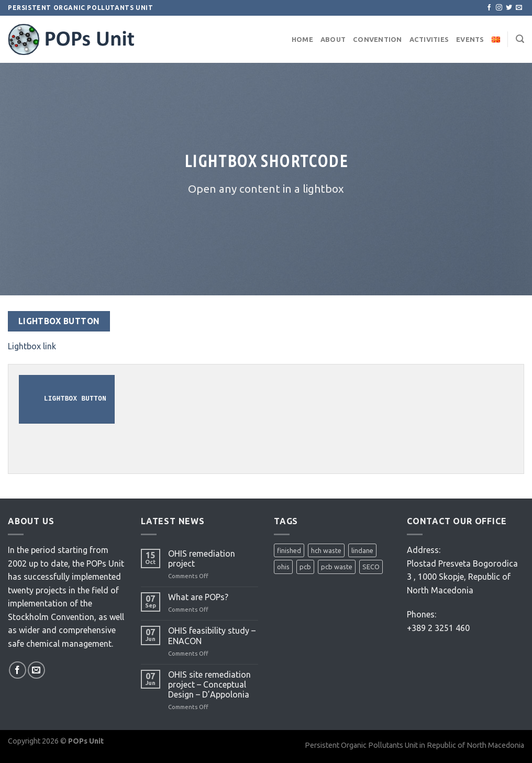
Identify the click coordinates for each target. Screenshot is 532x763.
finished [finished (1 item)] (289, 550)
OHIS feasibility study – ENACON (212, 635)
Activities (429, 39)
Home (302, 39)
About (333, 39)
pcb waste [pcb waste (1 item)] (337, 567)
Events (470, 39)
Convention (378, 39)
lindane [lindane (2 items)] (362, 550)
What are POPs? (198, 597)
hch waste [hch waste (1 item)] (326, 550)
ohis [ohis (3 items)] (283, 567)
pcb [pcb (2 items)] (305, 567)
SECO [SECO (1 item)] (371, 567)
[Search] (520, 39)
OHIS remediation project (202, 559)
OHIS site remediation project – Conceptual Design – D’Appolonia (209, 684)
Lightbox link (32, 346)
